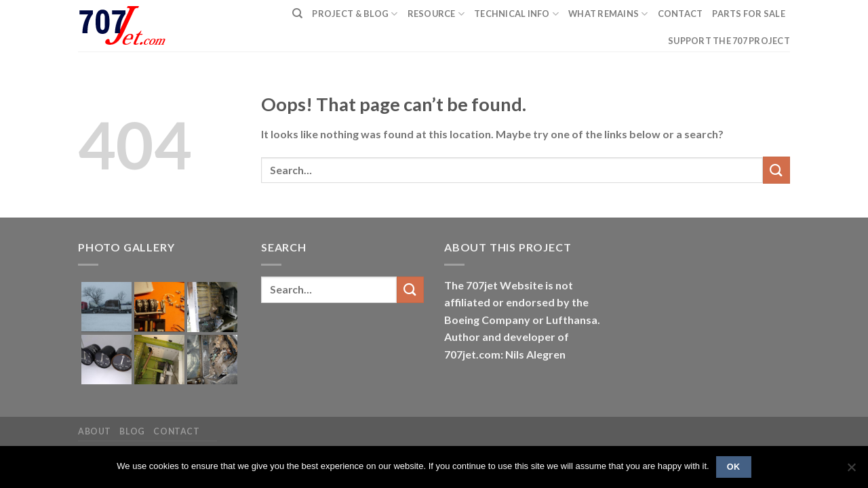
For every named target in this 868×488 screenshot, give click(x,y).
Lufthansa (572, 320)
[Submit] (776, 170)
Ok (734, 467)
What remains (608, 14)
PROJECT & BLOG (355, 14)
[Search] (297, 14)
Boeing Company (488, 320)
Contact (680, 14)
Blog (132, 431)
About (95, 431)
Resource (436, 14)
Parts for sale (749, 14)
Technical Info (516, 14)
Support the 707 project (729, 41)
